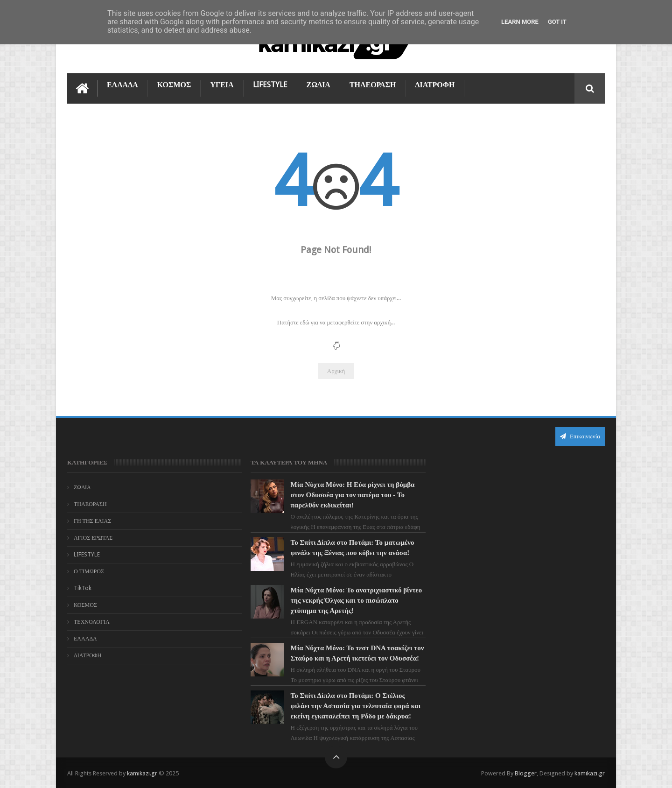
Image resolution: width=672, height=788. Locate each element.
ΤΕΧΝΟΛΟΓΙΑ (92, 622)
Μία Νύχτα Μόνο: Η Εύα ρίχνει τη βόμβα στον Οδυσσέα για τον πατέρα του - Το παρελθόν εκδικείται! (351, 495)
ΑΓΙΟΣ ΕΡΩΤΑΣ (93, 538)
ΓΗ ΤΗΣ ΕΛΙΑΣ (92, 521)
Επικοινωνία (580, 436)
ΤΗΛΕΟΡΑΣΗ (373, 85)
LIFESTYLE (270, 85)
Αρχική (336, 371)
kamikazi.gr (142, 773)
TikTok (83, 588)
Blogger (526, 773)
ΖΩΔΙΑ (318, 85)
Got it (557, 22)
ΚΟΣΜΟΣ (174, 85)
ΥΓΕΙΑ (222, 85)
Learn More (520, 22)
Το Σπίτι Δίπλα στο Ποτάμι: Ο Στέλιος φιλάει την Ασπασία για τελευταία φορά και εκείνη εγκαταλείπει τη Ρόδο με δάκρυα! (354, 706)
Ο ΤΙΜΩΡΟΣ (89, 571)
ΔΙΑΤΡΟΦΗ (435, 85)
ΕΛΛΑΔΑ (122, 85)
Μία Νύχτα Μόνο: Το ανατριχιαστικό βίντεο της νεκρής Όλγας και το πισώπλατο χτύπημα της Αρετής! (355, 600)
